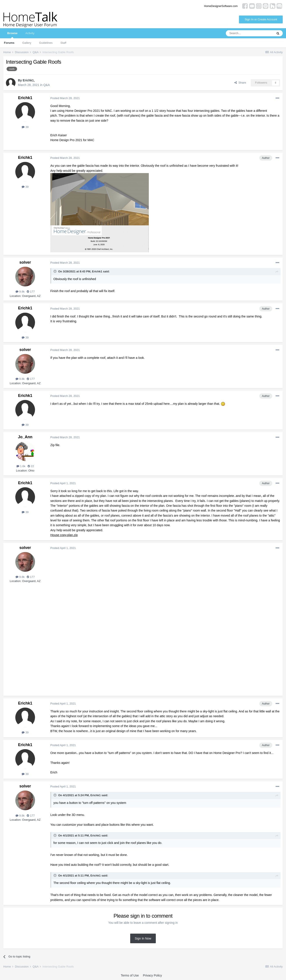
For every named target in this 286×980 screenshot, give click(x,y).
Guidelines (46, 43)
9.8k (20, 292)
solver (25, 262)
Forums (9, 43)
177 (31, 292)
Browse (12, 35)
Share (240, 83)
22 (31, 466)
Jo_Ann (25, 437)
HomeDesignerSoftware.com (221, 6)
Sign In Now (143, 938)
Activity (30, 33)
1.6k (21, 466)
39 (25, 127)
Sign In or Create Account (261, 19)
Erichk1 (28, 80)
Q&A (47, 85)
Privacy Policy (152, 975)
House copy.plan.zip (64, 535)
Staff (63, 43)
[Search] (249, 33)
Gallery (27, 43)
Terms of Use (130, 975)
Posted (65, 98)
